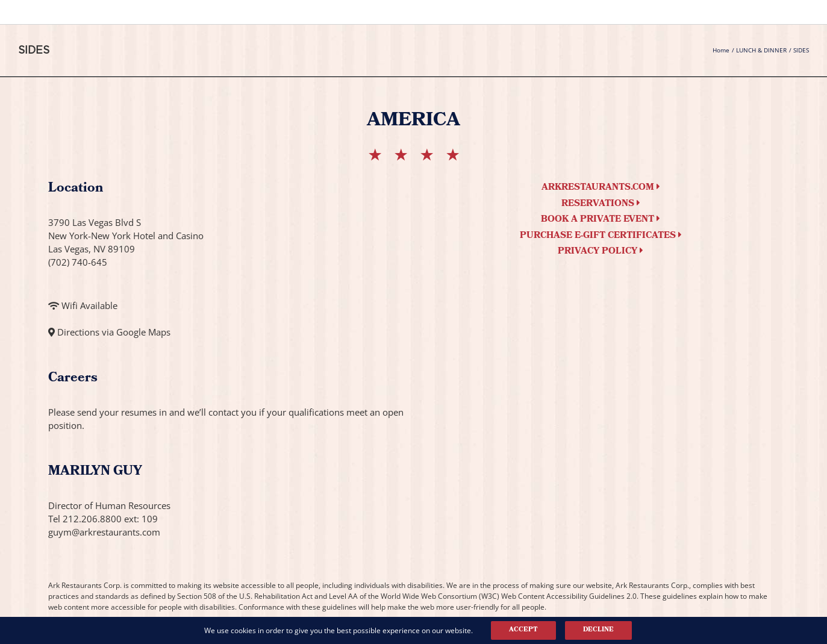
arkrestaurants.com (601, 188)
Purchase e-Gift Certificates (601, 236)
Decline (598, 630)
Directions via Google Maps (114, 332)
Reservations (601, 204)
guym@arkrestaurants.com (104, 532)
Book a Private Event (601, 220)
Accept (523, 630)
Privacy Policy (601, 252)
